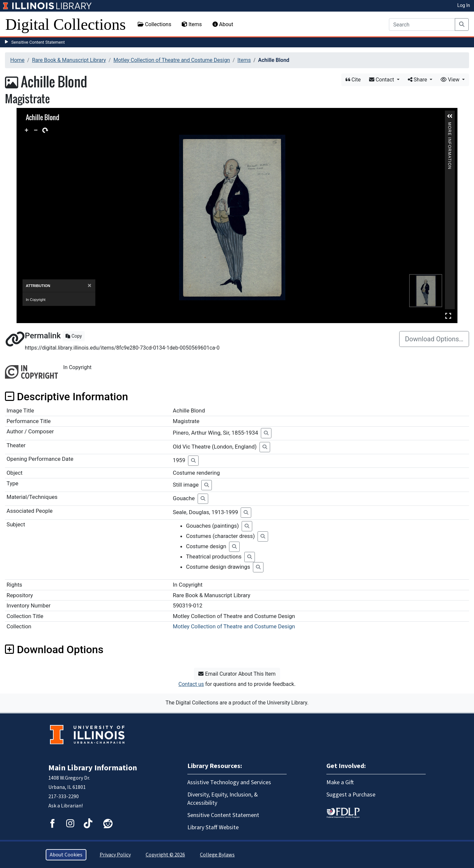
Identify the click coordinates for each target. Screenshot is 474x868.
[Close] (90, 286)
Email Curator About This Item (237, 674)
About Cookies (66, 855)
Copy (74, 336)
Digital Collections (66, 24)
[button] (450, 116)
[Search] (422, 24)
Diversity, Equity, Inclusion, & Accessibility (223, 799)
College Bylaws (217, 855)
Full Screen (448, 316)
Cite (353, 80)
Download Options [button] (54, 650)
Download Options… (434, 339)
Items (192, 24)
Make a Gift (340, 782)
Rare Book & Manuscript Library (69, 60)
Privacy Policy (115, 855)
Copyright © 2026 (165, 855)
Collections (155, 24)
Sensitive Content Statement (38, 42)
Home (17, 60)
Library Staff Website (213, 827)
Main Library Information (93, 768)
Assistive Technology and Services (229, 782)
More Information (450, 125)
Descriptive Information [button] (67, 397)
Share (418, 80)
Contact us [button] (191, 684)
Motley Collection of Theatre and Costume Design (172, 60)
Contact (382, 80)
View (451, 80)
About (223, 24)
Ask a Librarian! (66, 806)
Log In (464, 5)
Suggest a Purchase (351, 795)
